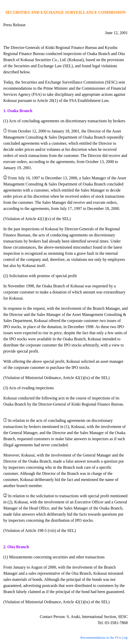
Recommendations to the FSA (101, 638)
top (126, 638)
